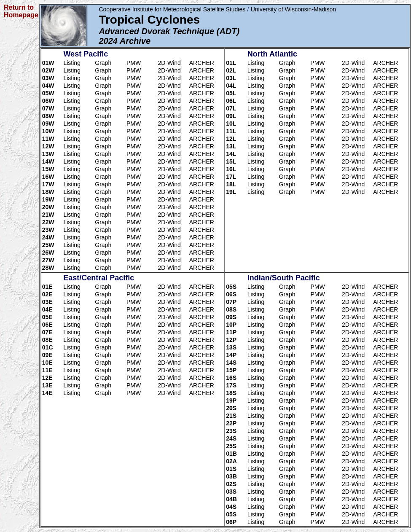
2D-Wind (169, 63)
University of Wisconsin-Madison (293, 9)
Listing (72, 63)
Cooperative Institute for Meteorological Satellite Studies (172, 9)
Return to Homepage (21, 11)
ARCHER (202, 63)
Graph (103, 63)
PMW (134, 63)
